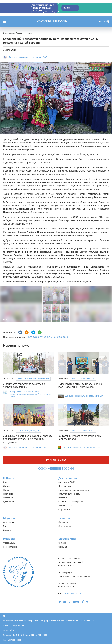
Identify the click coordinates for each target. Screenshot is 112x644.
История (7, 486)
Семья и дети (65, 486)
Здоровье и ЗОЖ (66, 482)
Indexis (20, 640)
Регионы (64, 518)
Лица (6, 482)
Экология (63, 498)
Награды (7, 490)
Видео (6, 526)
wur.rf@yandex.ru (73, 593)
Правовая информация (14, 626)
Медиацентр (12, 518)
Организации (65, 526)
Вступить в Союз (56, 460)
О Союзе (9, 478)
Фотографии (9, 522)
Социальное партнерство (71, 502)
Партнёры (8, 494)
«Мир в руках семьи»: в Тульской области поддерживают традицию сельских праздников (28, 439)
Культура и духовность (40, 337)
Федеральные (10, 543)
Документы (8, 502)
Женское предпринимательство (33, 379)
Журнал (7, 530)
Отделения (64, 522)
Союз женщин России (52, 22)
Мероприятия (68, 539)
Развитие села (60, 337)
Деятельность (68, 478)
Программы (9, 498)
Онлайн (62, 543)
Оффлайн (63, 547)
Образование (65, 510)
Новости (9, 539)
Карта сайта (9, 630)
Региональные (10, 547)
